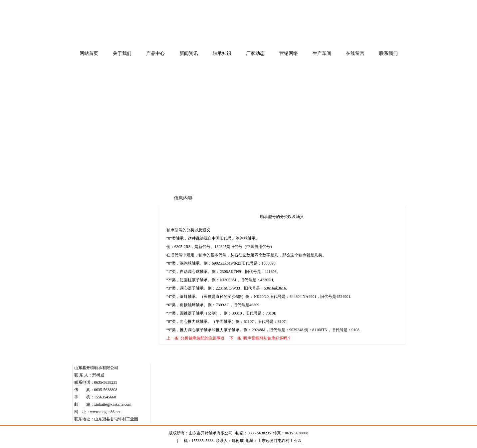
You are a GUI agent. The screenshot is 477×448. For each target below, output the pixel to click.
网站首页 (89, 53)
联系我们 (388, 53)
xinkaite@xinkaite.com (113, 404)
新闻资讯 (189, 53)
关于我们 (122, 53)
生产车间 (322, 53)
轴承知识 (222, 53)
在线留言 (355, 53)
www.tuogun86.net (105, 412)
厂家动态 (255, 53)
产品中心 (155, 53)
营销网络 (289, 53)
